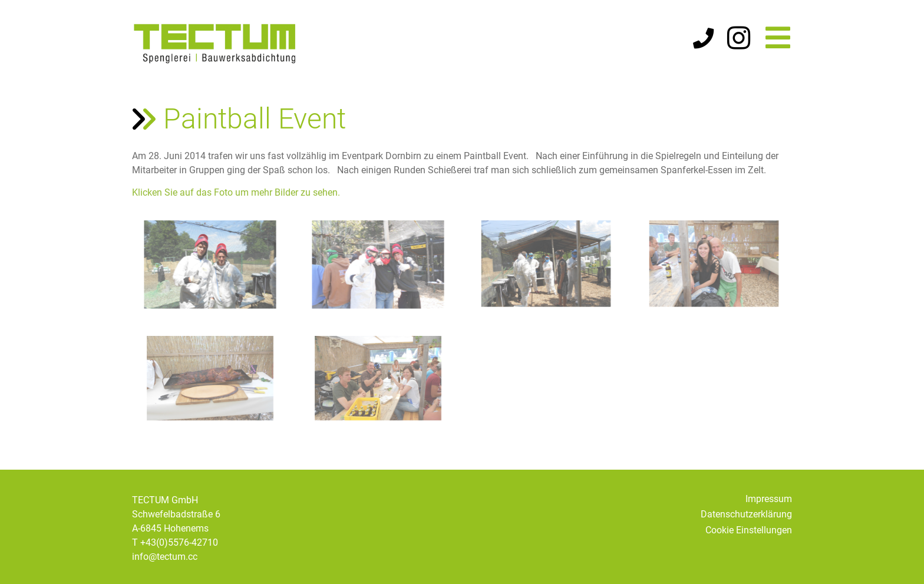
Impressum (769, 499)
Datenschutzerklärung (746, 514)
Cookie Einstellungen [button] (749, 530)
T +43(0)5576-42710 (175, 542)
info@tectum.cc (165, 557)
